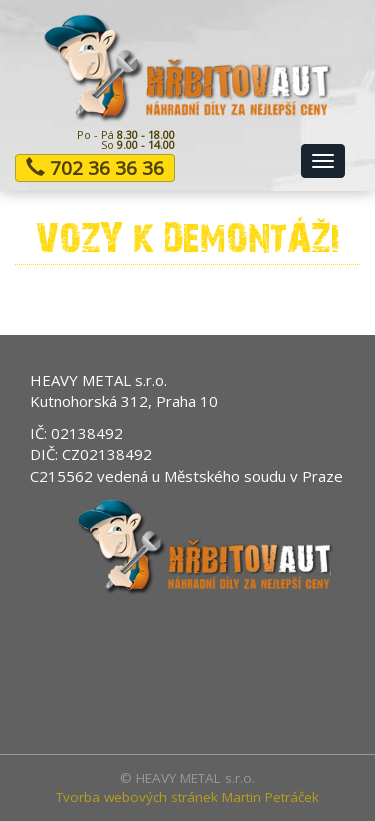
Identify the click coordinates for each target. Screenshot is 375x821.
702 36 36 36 (95, 168)
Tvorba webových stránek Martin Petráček (187, 797)
